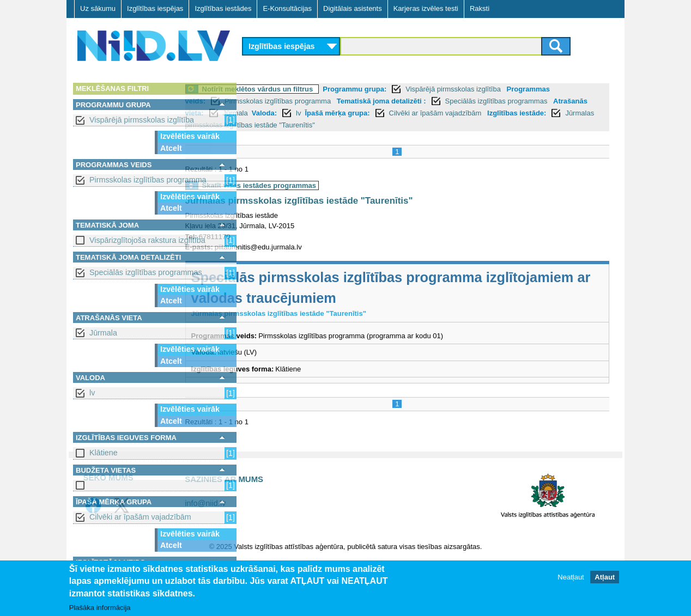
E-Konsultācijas (287, 8)
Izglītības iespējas (155, 8)
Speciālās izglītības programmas (146, 272)
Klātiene (104, 453)
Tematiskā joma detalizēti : (490, 101)
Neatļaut (571, 577)
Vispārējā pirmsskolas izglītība (142, 120)
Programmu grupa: (415, 89)
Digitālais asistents (353, 8)
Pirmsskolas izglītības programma (148, 180)
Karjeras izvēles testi (426, 8)
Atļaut (605, 577)
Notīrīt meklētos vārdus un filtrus (318, 89)
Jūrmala (103, 333)
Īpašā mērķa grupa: (509, 113)
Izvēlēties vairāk (190, 136)
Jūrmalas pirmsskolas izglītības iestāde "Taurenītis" (471, 125)
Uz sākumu (98, 8)
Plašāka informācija (100, 608)
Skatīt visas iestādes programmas (319, 185)
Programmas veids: (282, 101)
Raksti (480, 8)
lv (92, 393)
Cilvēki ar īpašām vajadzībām (140, 517)
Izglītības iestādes (223, 8)
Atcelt (171, 148)
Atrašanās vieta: (348, 113)
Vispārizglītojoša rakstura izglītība (147, 240)
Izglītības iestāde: (342, 125)
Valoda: (436, 113)
